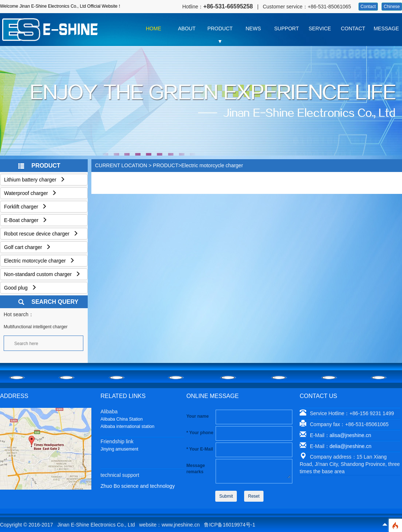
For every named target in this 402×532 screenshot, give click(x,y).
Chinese (392, 7)
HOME (153, 28)
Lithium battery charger (35, 180)
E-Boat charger (26, 220)
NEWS (253, 28)
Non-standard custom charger (42, 274)
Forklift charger (25, 207)
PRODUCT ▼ (220, 30)
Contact (368, 7)
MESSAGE (386, 28)
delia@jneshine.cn (351, 446)
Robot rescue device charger (41, 234)
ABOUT (187, 28)
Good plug (20, 288)
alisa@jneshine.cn (350, 435)
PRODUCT (166, 165)
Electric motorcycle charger (39, 261)
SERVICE (320, 28)
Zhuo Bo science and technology (138, 486)
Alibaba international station (127, 426)
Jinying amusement (119, 449)
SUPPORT (286, 28)
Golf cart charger (27, 247)
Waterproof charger (30, 193)
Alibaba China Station (122, 419)
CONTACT (353, 28)
